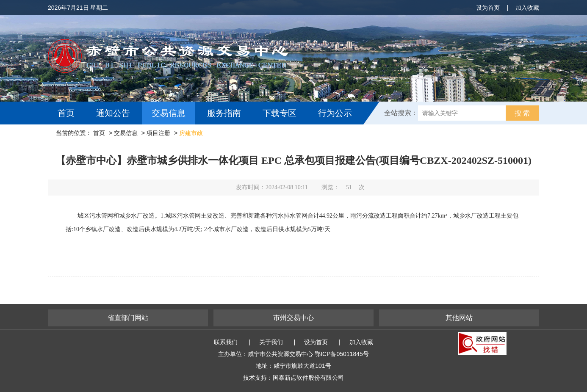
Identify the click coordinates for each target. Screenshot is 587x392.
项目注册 (158, 133)
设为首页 (488, 8)
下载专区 (280, 113)
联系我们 (226, 342)
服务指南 (224, 113)
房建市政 (191, 133)
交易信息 (169, 113)
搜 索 (522, 113)
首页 (66, 113)
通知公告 (113, 113)
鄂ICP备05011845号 (342, 354)
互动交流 (77, 136)
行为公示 (335, 113)
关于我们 (271, 342)
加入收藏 (527, 8)
